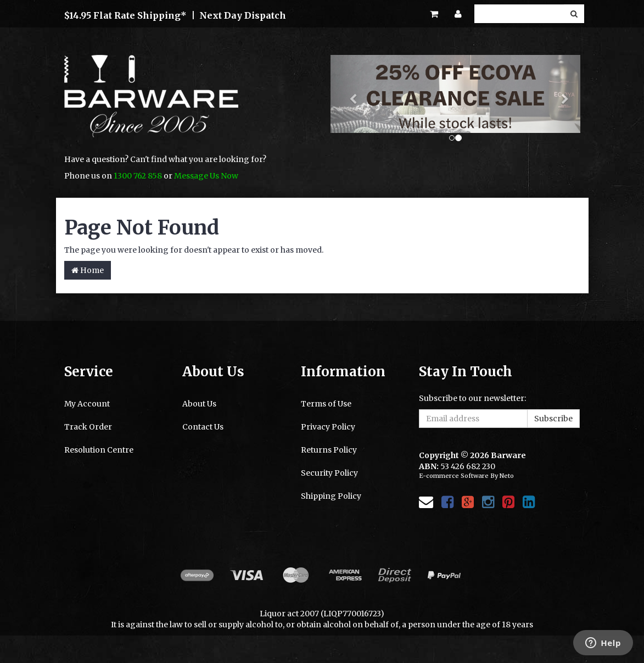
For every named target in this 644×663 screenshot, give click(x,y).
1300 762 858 (138, 176)
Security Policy (329, 473)
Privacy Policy (328, 427)
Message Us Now (206, 176)
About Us (199, 404)
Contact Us (203, 427)
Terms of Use (326, 404)
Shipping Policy (331, 496)
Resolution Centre (99, 450)
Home (88, 270)
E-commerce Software (454, 476)
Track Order (88, 427)
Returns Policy (329, 450)
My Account (87, 404)
